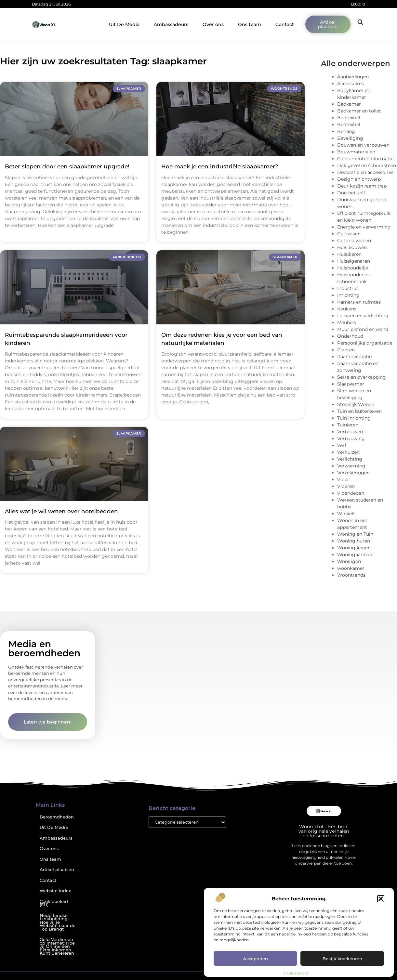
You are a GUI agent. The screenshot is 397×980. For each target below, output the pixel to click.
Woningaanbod (355, 555)
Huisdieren (349, 254)
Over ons (213, 24)
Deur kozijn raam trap (362, 186)
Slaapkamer (351, 384)
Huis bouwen (352, 247)
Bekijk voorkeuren (342, 959)
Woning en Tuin (355, 534)
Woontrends (351, 575)
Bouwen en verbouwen (363, 145)
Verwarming (351, 466)
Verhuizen (348, 452)
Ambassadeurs (171, 24)
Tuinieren (348, 425)
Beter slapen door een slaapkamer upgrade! (67, 166)
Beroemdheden (57, 817)
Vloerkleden (351, 493)
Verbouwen (350, 432)
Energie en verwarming (364, 227)
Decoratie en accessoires (365, 172)
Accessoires (351, 84)
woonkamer (351, 568)
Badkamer (349, 104)
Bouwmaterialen (356, 152)
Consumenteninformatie (365, 159)
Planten (346, 350)
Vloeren (346, 486)
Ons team (250, 24)
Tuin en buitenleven (359, 411)
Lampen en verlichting (363, 316)
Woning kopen (354, 548)
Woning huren (354, 541)
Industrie (347, 288)
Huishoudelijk (353, 268)
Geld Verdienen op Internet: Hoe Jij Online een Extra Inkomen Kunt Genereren (57, 946)
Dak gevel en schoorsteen (367, 165)
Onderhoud (350, 336)
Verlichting (350, 459)
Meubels (347, 322)
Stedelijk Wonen (356, 404)
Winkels (346, 514)
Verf (342, 445)
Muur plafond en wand (363, 329)
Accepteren (256, 959)
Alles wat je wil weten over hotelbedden (61, 511)
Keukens (347, 309)
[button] (381, 899)
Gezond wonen (354, 241)
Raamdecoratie (354, 357)
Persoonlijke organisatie (365, 343)
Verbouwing (351, 438)
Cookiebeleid (296, 973)
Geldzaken (349, 234)
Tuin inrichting (354, 418)
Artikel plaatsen (57, 870)
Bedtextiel (349, 124)
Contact (285, 24)
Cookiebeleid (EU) (54, 903)
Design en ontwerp (359, 179)
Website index (55, 891)
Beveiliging (350, 138)
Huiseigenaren (354, 261)
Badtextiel (349, 118)
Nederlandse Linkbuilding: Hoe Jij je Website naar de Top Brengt (58, 922)
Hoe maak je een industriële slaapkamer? (220, 166)
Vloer (343, 479)
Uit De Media (124, 24)
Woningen (349, 561)
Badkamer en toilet (359, 111)
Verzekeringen (353, 473)
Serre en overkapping (362, 377)
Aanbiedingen (353, 77)
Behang (346, 131)
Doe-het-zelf (351, 193)
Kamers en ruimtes (359, 302)
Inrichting (348, 295)
